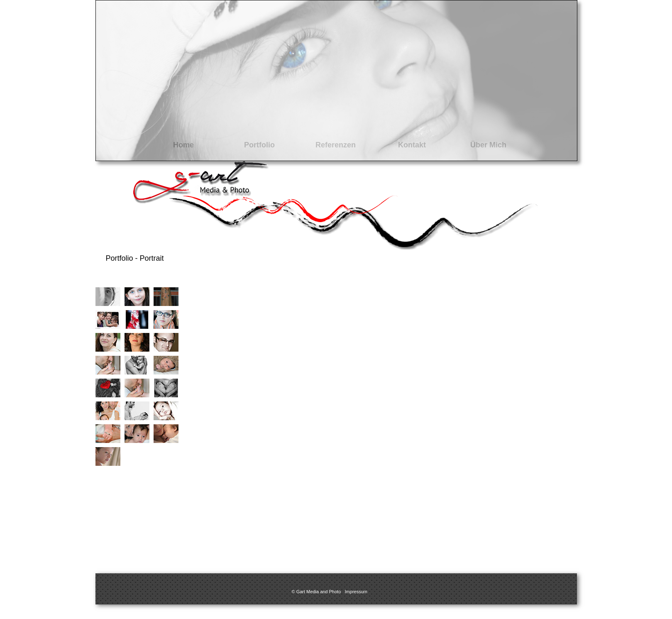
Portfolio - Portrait (135, 258)
